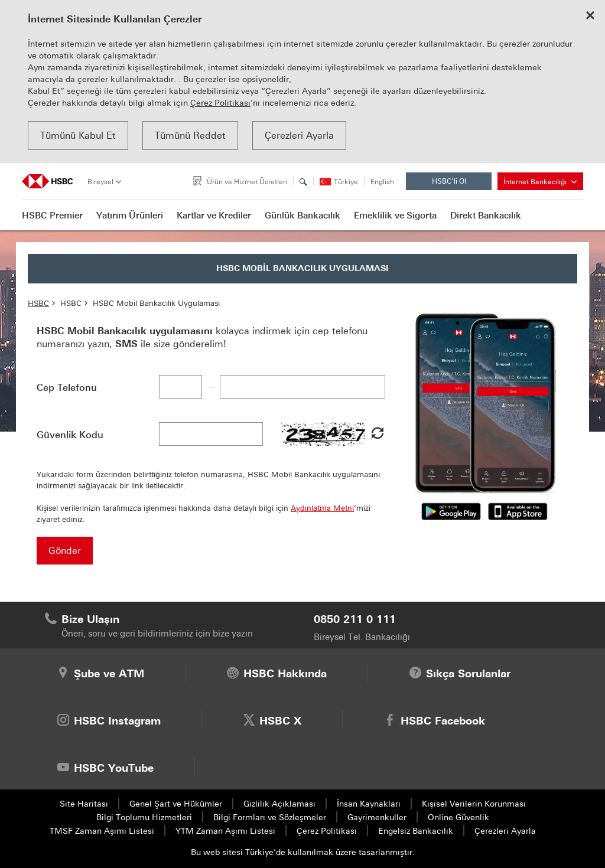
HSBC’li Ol (458, 184)
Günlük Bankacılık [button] (302, 216)
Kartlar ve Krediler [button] (214, 216)
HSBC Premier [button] (52, 216)
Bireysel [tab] (100, 182)
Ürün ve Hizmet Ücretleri (247, 182)
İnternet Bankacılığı (540, 182)
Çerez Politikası (220, 103)
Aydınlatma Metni (322, 508)
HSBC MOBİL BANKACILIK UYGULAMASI (302, 268)
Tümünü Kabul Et (78, 136)
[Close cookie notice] (590, 17)
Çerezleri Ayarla (299, 136)
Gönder (65, 551)
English (382, 182)
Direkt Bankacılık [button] (486, 216)
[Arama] (303, 182)
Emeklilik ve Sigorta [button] (395, 216)
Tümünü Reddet (190, 136)
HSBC (38, 303)
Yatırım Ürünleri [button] (130, 216)
